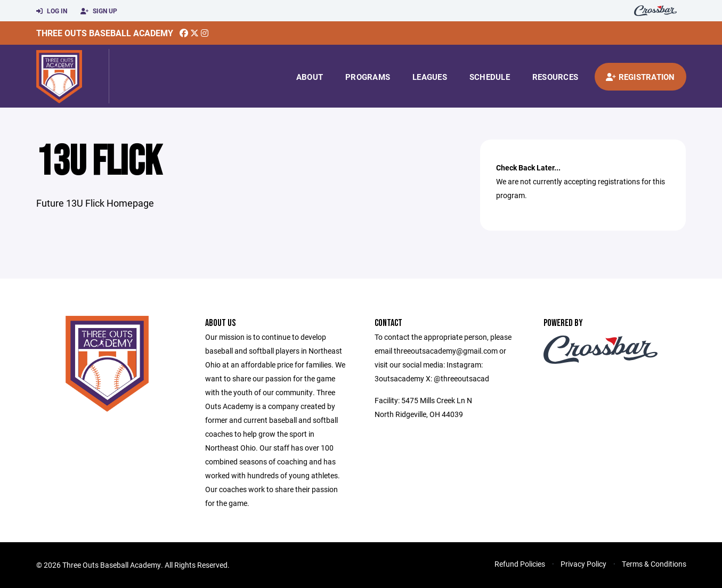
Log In (52, 11)
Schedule (490, 77)
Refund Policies (520, 564)
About (310, 77)
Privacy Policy (583, 564)
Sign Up (99, 11)
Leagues (430, 77)
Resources (555, 77)
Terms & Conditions (654, 564)
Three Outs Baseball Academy (105, 33)
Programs (368, 77)
